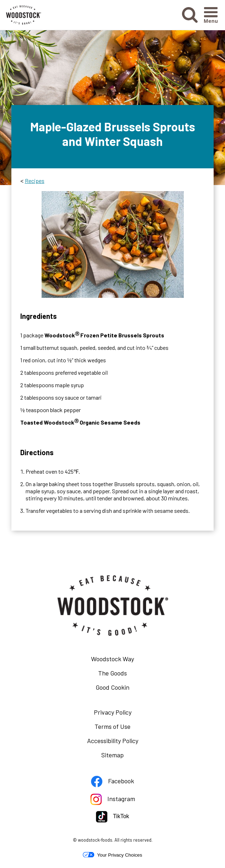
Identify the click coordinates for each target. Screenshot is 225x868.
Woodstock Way (112, 659)
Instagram (123, 800)
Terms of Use (123, 728)
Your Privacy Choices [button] (112, 855)
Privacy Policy (123, 714)
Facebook (123, 782)
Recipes (35, 181)
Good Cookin (112, 687)
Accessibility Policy (123, 742)
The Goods (112, 673)
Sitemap (112, 755)
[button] (190, 20)
